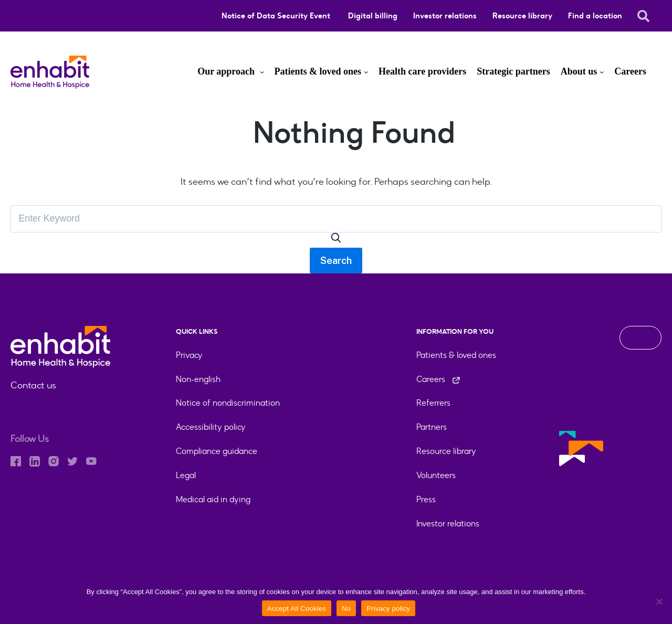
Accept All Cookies (297, 609)
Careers (630, 71)
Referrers (433, 403)
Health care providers (422, 71)
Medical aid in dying (213, 500)
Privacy (189, 355)
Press (426, 500)
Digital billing (373, 16)
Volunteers (436, 476)
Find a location (595, 16)
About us (579, 71)
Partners (432, 427)
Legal (186, 476)
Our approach (227, 71)
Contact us (33, 385)
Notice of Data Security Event (277, 16)
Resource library (522, 16)
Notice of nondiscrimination (228, 403)
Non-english (198, 379)
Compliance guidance (217, 452)
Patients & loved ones (318, 71)
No (346, 609)
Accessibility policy (211, 427)
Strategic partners (513, 71)
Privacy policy (388, 609)
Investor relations (445, 16)
